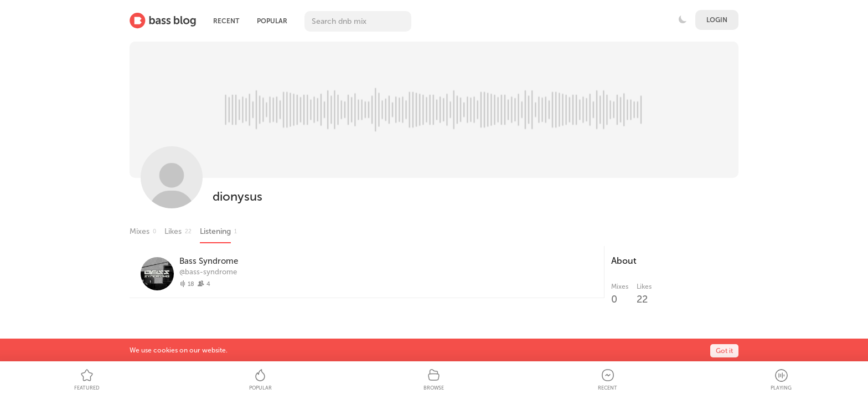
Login (717, 20)
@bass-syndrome (208, 272)
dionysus (237, 196)
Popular (272, 21)
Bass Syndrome (209, 261)
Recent (226, 21)
